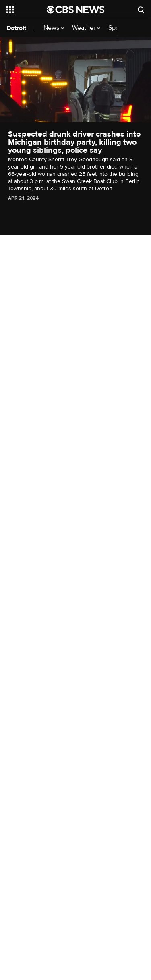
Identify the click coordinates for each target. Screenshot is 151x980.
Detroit (16, 28)
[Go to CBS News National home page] (76, 10)
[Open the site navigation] (27, 10)
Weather (86, 28)
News (54, 28)
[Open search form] (141, 10)
